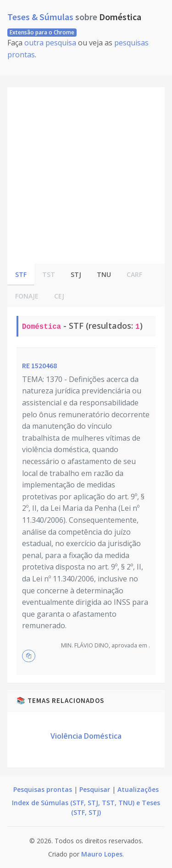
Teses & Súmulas (41, 17)
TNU (104, 274)
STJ (76, 274)
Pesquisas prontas (43, 789)
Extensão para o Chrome (42, 32)
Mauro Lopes (102, 854)
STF (21, 274)
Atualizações (138, 789)
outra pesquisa (50, 43)
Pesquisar (95, 789)
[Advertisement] (86, 173)
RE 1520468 (39, 365)
